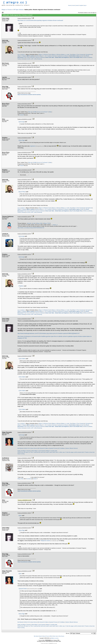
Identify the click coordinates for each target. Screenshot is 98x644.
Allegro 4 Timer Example (78, 54)
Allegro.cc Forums (7, 10)
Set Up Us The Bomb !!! (43, 112)
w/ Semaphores (88, 54)
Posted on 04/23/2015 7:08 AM (24, 513)
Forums (47, 636)
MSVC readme (30, 56)
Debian (91, 57)
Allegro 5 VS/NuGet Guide (45, 54)
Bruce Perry (22, 192)
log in (85, 5)
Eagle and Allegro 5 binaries (24, 451)
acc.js (19, 54)
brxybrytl (22, 115)
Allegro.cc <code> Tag (66, 54)
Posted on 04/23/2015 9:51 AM (24, 554)
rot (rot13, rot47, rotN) (31, 59)
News (44, 636)
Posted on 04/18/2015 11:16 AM (24, 119)
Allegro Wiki (39, 223)
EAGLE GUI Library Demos (31, 448)
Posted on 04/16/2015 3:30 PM (24, 18)
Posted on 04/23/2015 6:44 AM (25, 500)
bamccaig (21, 122)
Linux (87, 57)
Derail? (82, 56)
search (77, 5)
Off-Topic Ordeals (18, 10)
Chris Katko (22, 359)
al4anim (23, 54)
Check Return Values (74, 56)
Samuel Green (23, 589)
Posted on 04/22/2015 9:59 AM (24, 319)
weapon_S (55, 225)
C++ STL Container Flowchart (50, 56)
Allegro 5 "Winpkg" (22, 56)
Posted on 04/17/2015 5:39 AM (24, 87)
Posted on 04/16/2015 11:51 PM (24, 63)
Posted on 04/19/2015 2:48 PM (24, 217)
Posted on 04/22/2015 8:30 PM (24, 432)
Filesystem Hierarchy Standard (37, 57)
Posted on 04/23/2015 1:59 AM (24, 458)
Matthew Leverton (55, 638)
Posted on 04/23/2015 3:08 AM (24, 483)
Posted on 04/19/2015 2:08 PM (24, 180)
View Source (61, 636)
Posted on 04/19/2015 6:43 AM (24, 138)
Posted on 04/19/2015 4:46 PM (24, 274)
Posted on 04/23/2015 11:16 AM (24, 571)
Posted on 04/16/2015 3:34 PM (24, 40)
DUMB (35, 112)
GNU (84, 57)
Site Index (36, 636)
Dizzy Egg (22, 140)
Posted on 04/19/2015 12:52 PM (24, 170)
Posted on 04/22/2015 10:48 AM (24, 356)
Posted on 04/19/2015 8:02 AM (24, 152)
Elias (20, 515)
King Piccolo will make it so (24, 452)
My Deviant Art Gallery (43, 448)
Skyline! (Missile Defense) (72, 448)
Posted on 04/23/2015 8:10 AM (24, 528)
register (81, 5)
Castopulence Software (63, 56)
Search (40, 636)
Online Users (55, 636)
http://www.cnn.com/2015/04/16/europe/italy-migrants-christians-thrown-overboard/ (40, 20)
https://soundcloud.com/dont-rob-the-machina (29, 95)
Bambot (37, 56)
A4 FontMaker (61, 448)
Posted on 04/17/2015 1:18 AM (24, 77)
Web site (30, 112)
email (34, 223)
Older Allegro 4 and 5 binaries (38, 451)
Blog (41, 56)
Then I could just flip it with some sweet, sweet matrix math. (44, 452)
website (29, 223)
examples (29, 479)
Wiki (51, 636)
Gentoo (23, 59)
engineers (33, 146)
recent (74, 5)
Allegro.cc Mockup (56, 54)
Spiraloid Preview (53, 448)
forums (70, 5)
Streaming (40, 59)
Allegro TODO (47, 223)
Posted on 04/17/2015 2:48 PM (24, 104)
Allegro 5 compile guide (52, 451)
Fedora (19, 59)
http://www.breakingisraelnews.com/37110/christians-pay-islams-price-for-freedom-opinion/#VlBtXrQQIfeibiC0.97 (49, 333)
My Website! (20, 448)
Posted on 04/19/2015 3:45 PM (24, 254)
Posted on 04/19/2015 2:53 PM (24, 234)
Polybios (21, 286)
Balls (50, 112)
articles (35, 479)
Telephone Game (45, 541)
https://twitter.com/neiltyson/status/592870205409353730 (31, 228)
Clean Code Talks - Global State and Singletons (57, 57)
